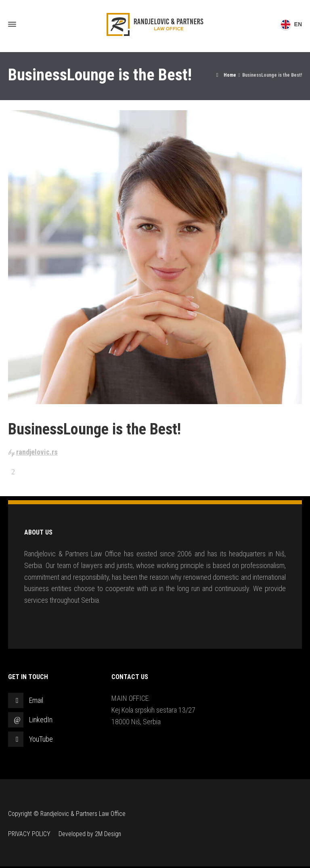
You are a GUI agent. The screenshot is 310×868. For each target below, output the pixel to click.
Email (36, 700)
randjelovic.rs (37, 452)
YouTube (41, 739)
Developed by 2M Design (90, 834)
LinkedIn (41, 720)
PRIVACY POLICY (29, 834)
